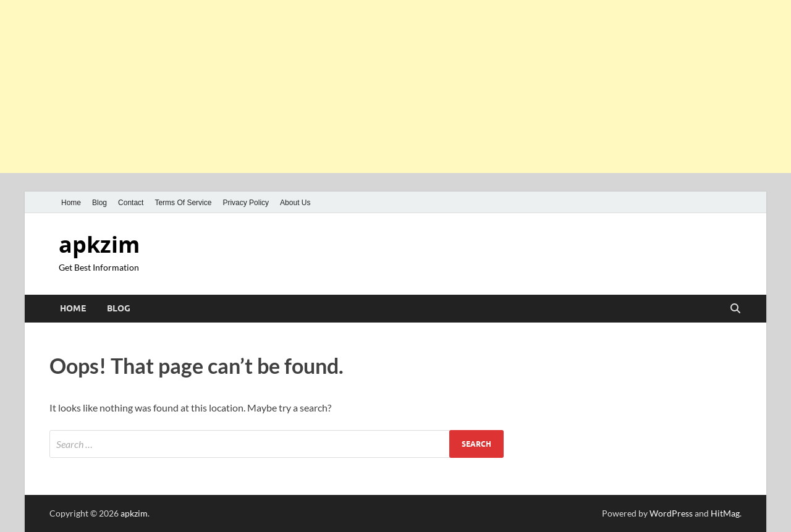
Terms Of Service (183, 203)
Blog (99, 203)
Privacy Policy (246, 203)
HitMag (725, 513)
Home (71, 203)
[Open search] (735, 309)
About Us (295, 203)
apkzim (99, 244)
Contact (131, 203)
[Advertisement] (371, 87)
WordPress (671, 513)
